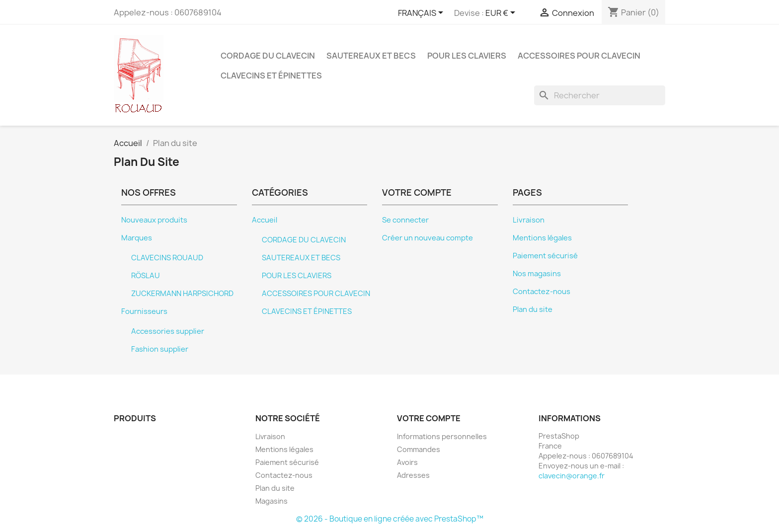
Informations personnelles (442, 436)
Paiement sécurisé (545, 256)
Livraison (529, 220)
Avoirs (407, 462)
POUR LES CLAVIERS (467, 56)
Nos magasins (537, 274)
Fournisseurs (144, 311)
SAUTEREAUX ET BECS (371, 56)
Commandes (419, 449)
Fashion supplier (160, 349)
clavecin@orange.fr (572, 476)
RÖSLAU (146, 276)
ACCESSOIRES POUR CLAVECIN (579, 56)
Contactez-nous (542, 292)
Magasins (272, 501)
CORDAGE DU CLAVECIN (268, 56)
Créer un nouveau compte (428, 238)
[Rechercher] (600, 95)
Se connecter (405, 220)
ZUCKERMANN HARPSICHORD (182, 294)
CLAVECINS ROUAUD (167, 258)
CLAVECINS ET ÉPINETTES (271, 76)
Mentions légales (542, 238)
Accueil (265, 220)
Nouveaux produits (154, 220)
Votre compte (429, 418)
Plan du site (533, 309)
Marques (137, 238)
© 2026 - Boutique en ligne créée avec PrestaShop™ (390, 519)
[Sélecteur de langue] (422, 13)
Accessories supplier (168, 331)
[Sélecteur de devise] (502, 13)
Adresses (413, 475)
